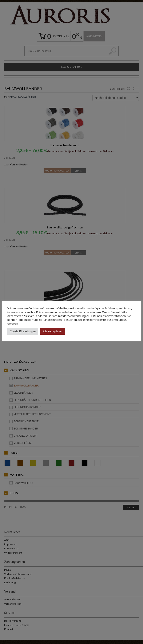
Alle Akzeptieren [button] (53, 331)
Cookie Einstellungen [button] (23, 331)
